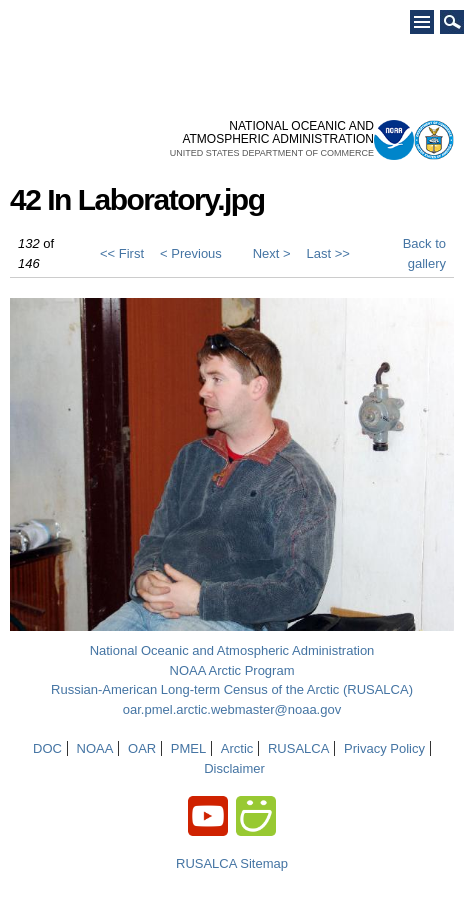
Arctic (237, 748)
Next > (272, 253)
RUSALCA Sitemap (232, 863)
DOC (47, 748)
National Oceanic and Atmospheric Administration (232, 650)
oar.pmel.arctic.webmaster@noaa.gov (232, 709)
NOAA (95, 748)
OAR (142, 748)
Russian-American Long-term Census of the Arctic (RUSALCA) (232, 689)
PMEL (188, 748)
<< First (122, 253)
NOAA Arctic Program (232, 670)
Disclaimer (234, 768)
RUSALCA (298, 748)
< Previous (191, 253)
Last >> (328, 253)
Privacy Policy (384, 748)
